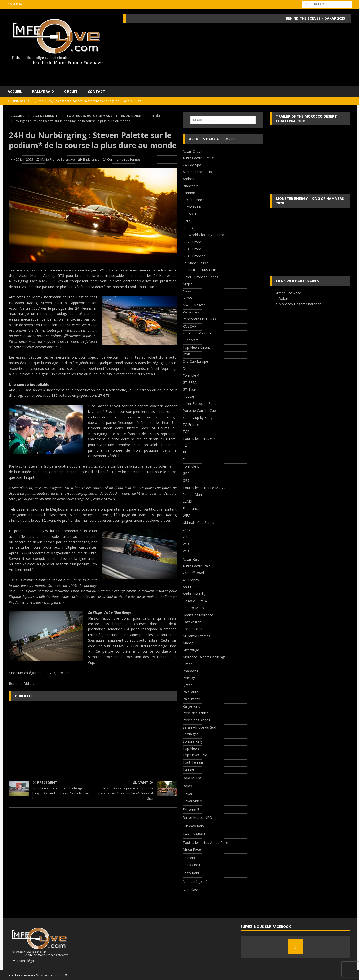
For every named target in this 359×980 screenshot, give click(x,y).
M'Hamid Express (197, 636)
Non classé (192, 890)
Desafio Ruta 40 (196, 601)
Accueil (15, 92)
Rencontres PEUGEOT (200, 319)
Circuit (71, 92)
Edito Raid (191, 873)
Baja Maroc (192, 778)
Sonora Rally (193, 741)
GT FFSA (190, 383)
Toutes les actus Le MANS (89, 116)
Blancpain (191, 186)
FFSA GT (190, 214)
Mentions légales (24, 961)
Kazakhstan (192, 622)
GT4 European (194, 256)
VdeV (187, 530)
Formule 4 (191, 375)
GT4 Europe (192, 249)
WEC (186, 515)
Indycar (189, 396)
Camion (189, 193)
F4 (185, 459)
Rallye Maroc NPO (197, 818)
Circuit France (194, 200)
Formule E (191, 466)
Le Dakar (281, 299)
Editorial (189, 858)
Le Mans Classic (196, 263)
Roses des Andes (196, 720)
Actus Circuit (45, 116)
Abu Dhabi (191, 587)
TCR (186, 431)
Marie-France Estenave (58, 159)
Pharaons (190, 671)
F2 (185, 445)
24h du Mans (193, 494)
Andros (188, 179)
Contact (96, 92)
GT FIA (188, 228)
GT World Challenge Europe (205, 235)
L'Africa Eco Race (287, 293)
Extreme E (191, 809)
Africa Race (192, 849)
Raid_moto (191, 699)
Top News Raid (195, 755)
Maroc (188, 643)
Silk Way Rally (193, 826)
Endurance (91, 159)
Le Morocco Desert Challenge (297, 304)
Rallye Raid (43, 92)
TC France (191, 425)
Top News (191, 748)
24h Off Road (193, 573)
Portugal (190, 678)
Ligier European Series (201, 277)
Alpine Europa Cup (197, 172)
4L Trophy (191, 580)
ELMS (187, 501)
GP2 (186, 473)
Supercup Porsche (197, 333)
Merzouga (191, 650)
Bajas (187, 786)
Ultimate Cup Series (198, 523)
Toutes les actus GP (199, 439)
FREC (187, 221)
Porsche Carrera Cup (199, 410)
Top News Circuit (196, 347)
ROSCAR (190, 326)
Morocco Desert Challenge (204, 657)
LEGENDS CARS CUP (199, 270)
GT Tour (189, 389)
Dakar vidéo (192, 801)
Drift (186, 368)
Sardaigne (191, 734)
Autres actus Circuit (198, 158)
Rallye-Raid (191, 706)
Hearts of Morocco (198, 615)
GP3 (186, 480)
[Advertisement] (93, 740)
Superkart (190, 340)
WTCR (188, 551)
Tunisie (188, 769)
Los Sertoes (192, 629)
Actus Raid (191, 559)
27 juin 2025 (24, 159)
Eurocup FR (192, 207)
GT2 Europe (192, 242)
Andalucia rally (194, 594)
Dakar (188, 794)
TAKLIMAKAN (194, 834)
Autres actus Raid (197, 566)
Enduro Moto (193, 608)
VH (185, 537)
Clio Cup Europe (195, 361)
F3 (185, 452)
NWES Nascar (194, 305)
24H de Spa (192, 165)
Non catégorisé (195, 882)
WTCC (188, 544)
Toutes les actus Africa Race (205, 843)
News (187, 291)
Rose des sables (196, 713)
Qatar (187, 685)
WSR (186, 354)
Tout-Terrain (193, 762)
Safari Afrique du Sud (199, 727)
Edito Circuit (192, 865)
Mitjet (187, 284)
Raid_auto (191, 692)
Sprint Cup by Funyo (199, 418)
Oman (188, 664)
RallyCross (191, 312)
